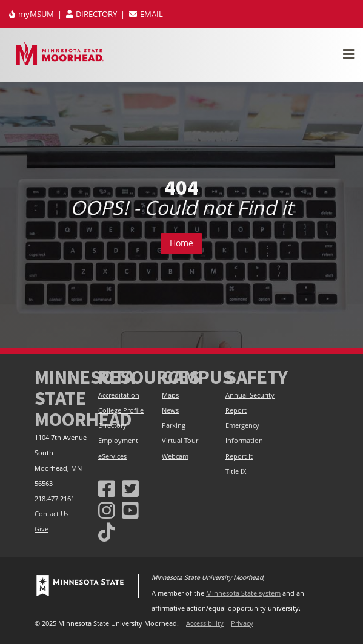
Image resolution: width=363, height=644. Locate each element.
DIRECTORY (92, 14)
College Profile (121, 410)
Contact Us (52, 514)
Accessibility (205, 623)
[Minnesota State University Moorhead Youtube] (130, 510)
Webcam (175, 456)
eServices (112, 456)
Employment (118, 441)
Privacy (242, 623)
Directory (112, 425)
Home (181, 243)
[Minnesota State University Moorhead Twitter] (130, 488)
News (170, 410)
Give (42, 529)
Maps (170, 395)
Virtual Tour (180, 441)
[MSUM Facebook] (107, 488)
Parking (174, 425)
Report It (239, 456)
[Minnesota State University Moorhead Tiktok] (107, 532)
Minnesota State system (243, 593)
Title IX (236, 471)
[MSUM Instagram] (107, 510)
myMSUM (32, 14)
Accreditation (119, 395)
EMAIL (146, 14)
